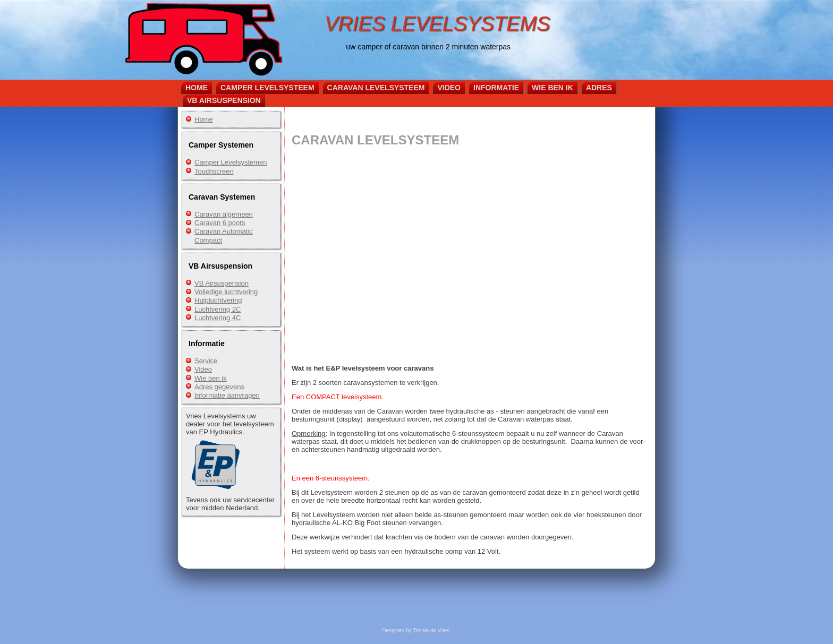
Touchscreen (214, 171)
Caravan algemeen (224, 214)
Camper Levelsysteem (267, 88)
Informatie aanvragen (227, 395)
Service (206, 361)
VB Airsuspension (224, 100)
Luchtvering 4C (218, 318)
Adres (599, 88)
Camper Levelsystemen (231, 162)
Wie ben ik (552, 88)
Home (197, 88)
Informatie (496, 88)
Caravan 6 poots (220, 223)
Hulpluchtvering (218, 300)
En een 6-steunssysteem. (331, 478)
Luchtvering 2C (218, 309)
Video (449, 88)
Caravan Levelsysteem (376, 88)
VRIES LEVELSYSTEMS (437, 24)
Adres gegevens (219, 387)
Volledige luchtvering (226, 292)
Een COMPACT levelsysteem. (338, 397)
